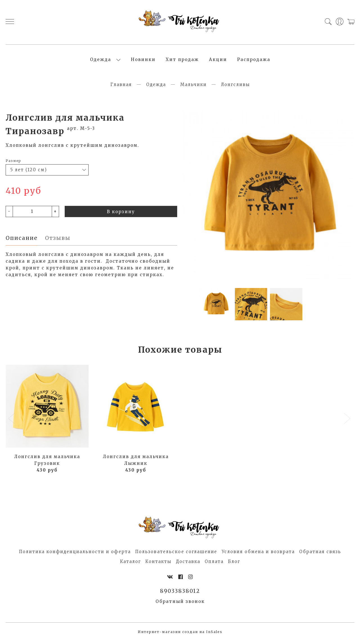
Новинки (143, 61)
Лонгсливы (236, 88)
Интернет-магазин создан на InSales (180, 635)
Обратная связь (320, 555)
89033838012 (180, 594)
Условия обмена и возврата (258, 555)
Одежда (101, 61)
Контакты (158, 565)
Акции (218, 61)
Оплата (214, 565)
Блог (234, 565)
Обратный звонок (180, 605)
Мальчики (193, 88)
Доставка (188, 565)
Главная (121, 88)
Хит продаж (182, 61)
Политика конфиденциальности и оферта (75, 555)
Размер (13, 164)
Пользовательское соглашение (176, 555)
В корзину (121, 215)
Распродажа (254, 61)
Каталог (130, 565)
